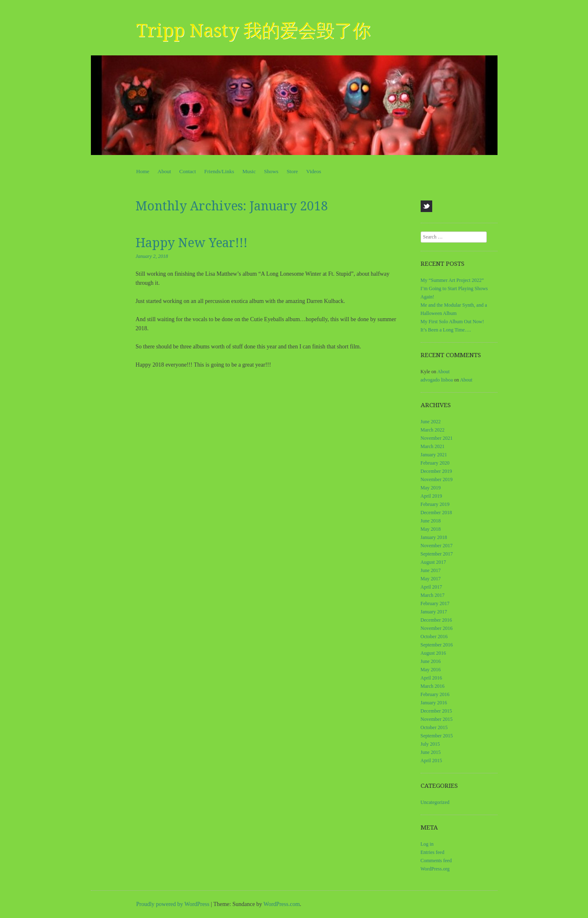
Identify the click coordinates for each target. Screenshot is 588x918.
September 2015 (437, 736)
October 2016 (434, 637)
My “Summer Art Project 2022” (452, 280)
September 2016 (437, 645)
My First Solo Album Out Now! (452, 322)
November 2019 (437, 479)
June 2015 (431, 752)
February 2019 (435, 504)
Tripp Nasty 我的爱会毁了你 (254, 31)
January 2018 (434, 537)
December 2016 (436, 620)
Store (292, 171)
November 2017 (437, 546)
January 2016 (434, 703)
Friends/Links (219, 171)
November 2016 (437, 628)
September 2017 (437, 554)
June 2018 (431, 521)
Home (143, 171)
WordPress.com (282, 904)
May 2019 (431, 488)
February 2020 (435, 463)
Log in (427, 844)
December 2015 (436, 711)
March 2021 (433, 446)
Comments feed (436, 861)
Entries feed (433, 852)
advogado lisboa (437, 380)
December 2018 (436, 513)
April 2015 (431, 761)
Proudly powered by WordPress (173, 904)
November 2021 (437, 438)
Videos (314, 171)
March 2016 (433, 686)
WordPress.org (435, 869)
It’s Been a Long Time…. (446, 330)
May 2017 (431, 579)
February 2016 (435, 694)
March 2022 (433, 430)
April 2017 (431, 587)
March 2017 (433, 595)
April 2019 (431, 496)
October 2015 (434, 727)
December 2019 (436, 471)
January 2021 (434, 455)
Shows (271, 171)
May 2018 (431, 529)
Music (249, 171)
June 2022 (431, 422)
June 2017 (431, 570)
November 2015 (437, 719)
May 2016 (431, 670)
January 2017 (434, 612)
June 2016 (431, 661)
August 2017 (433, 562)
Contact (188, 171)
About (164, 171)
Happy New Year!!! (192, 243)
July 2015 (430, 744)
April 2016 (431, 678)
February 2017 (435, 603)
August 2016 (433, 653)
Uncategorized (435, 802)
